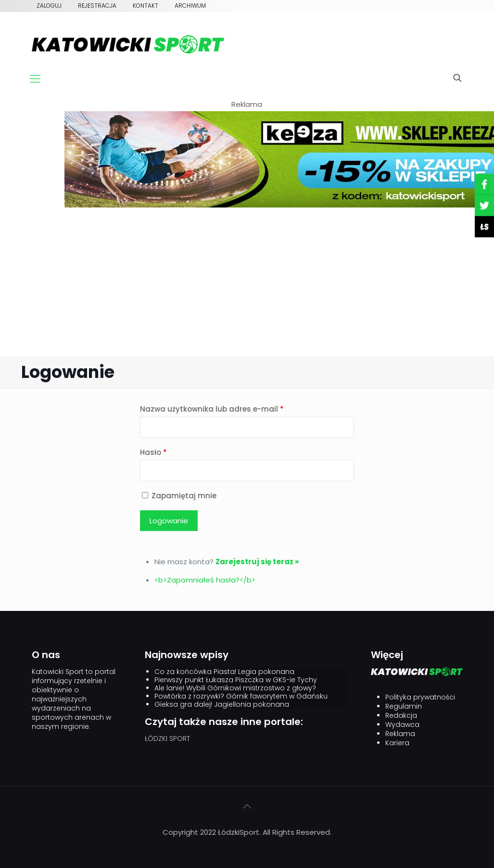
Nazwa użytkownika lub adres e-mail (212, 409)
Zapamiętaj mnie (178, 496)
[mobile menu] (35, 79)
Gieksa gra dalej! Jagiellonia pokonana (222, 705)
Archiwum (190, 6)
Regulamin (404, 706)
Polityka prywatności (420, 697)
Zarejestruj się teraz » (257, 562)
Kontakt (146, 6)
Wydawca (402, 725)
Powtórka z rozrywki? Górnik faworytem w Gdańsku (241, 696)
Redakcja (401, 716)
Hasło (153, 452)
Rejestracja (97, 6)
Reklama (400, 734)
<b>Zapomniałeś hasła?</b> (205, 580)
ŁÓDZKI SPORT (167, 738)
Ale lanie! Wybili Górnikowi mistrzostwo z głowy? (235, 688)
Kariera (397, 743)
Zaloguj (49, 6)
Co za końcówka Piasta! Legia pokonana (224, 672)
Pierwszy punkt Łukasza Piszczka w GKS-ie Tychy (236, 680)
